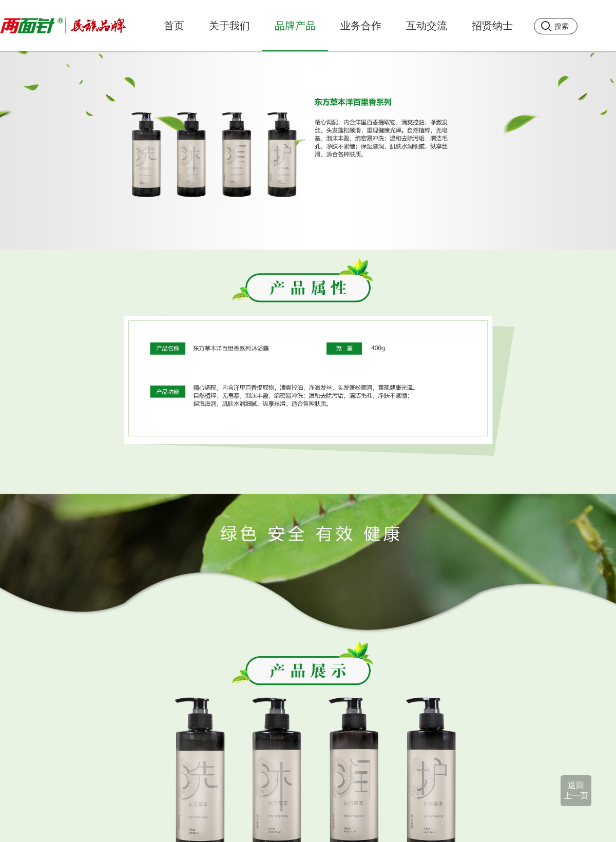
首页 (174, 26)
